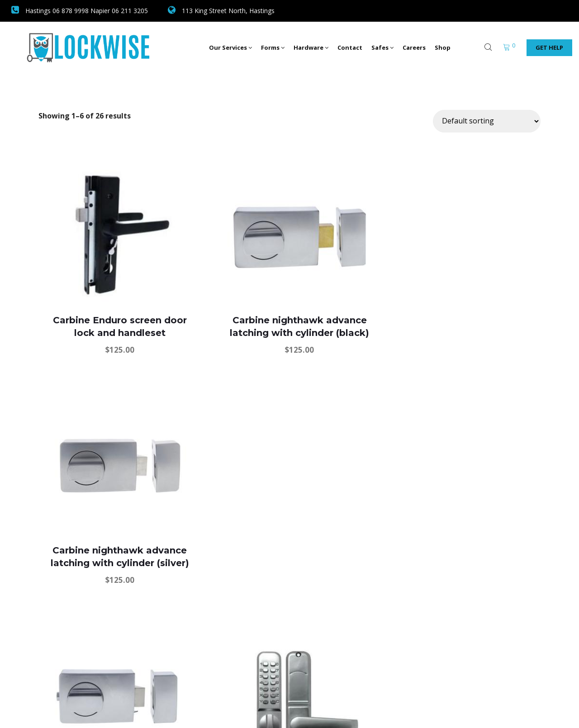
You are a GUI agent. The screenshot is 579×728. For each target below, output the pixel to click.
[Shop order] (487, 121)
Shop (443, 47)
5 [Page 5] (321, 639)
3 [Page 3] (278, 639)
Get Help (549, 47)
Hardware (311, 47)
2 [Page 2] (257, 639)
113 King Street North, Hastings (221, 11)
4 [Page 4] (300, 639)
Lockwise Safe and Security (110, 709)
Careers (414, 47)
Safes (382, 47)
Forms (273, 47)
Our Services (230, 47)
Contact (350, 47)
